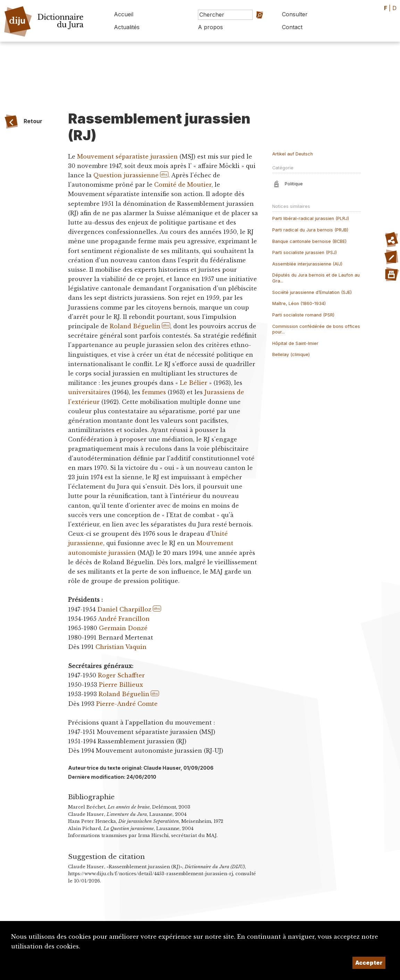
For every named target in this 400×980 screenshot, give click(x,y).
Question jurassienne (126, 175)
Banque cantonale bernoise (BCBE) (309, 241)
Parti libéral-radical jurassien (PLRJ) (311, 218)
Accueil (124, 14)
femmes (154, 392)
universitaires (89, 392)
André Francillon (124, 619)
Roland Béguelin (135, 326)
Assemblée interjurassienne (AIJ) (307, 264)
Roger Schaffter (121, 675)
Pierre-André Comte (127, 704)
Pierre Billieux (121, 685)
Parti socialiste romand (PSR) (303, 315)
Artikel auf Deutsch (293, 154)
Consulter (295, 14)
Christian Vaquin (121, 647)
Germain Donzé (123, 628)
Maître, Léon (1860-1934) (299, 303)
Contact (292, 27)
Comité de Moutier (183, 185)
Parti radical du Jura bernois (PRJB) (310, 230)
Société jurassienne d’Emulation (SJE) (312, 292)
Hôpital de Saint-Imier (295, 343)
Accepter (369, 963)
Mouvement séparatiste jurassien (127, 157)
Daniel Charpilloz (124, 609)
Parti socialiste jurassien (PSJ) (305, 252)
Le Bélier (194, 383)
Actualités (127, 27)
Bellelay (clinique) (291, 354)
